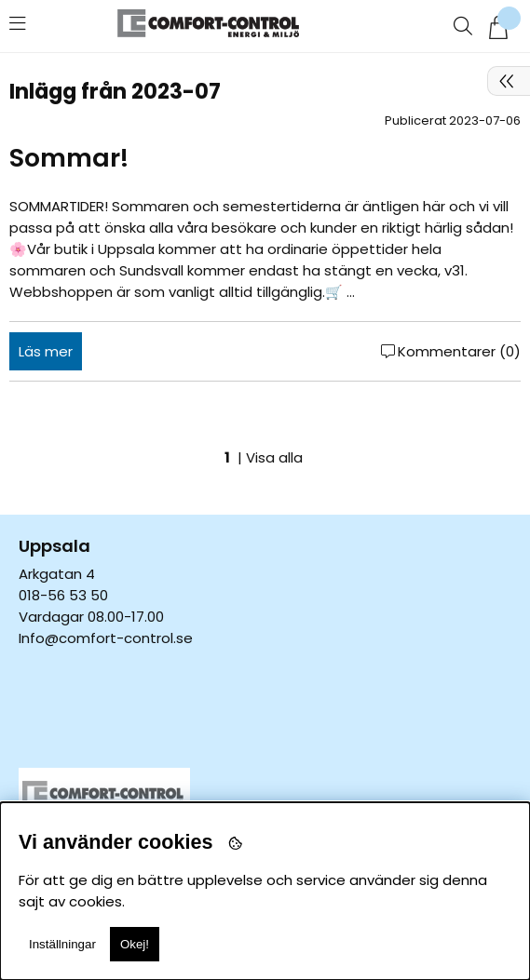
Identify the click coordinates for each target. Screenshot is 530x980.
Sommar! (69, 158)
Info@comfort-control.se (106, 638)
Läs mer (46, 351)
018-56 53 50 (63, 595)
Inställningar (62, 944)
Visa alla (274, 457)
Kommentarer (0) (459, 351)
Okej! (135, 944)
